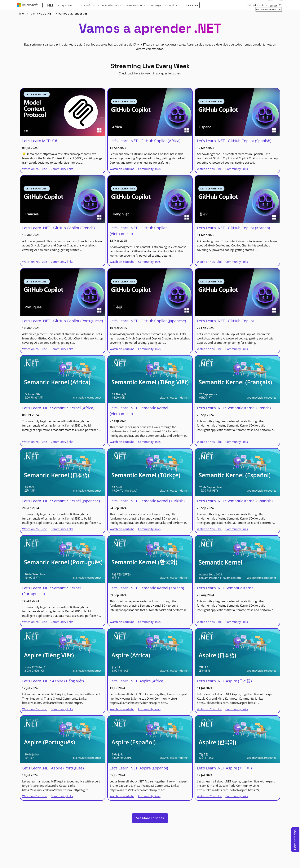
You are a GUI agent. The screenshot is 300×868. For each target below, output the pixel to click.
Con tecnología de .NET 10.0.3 (96, 863)
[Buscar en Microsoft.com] (276, 5)
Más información (112, 5)
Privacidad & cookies (169, 863)
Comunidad (172, 5)
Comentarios (295, 840)
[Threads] (82, 842)
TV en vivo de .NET (41, 13)
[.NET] (50, 5)
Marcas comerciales (212, 863)
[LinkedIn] (66, 842)
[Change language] (34, 855)
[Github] (58, 842)
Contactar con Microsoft (125, 863)
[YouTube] (42, 842)
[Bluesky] (90, 842)
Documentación (135, 5)
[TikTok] (74, 842)
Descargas (155, 5)
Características (88, 5)
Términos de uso (191, 863)
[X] (50, 842)
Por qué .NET (65, 5)
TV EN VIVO (191, 5)
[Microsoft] (28, 5)
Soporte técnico (148, 863)
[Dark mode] (71, 855)
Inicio (20, 13)
